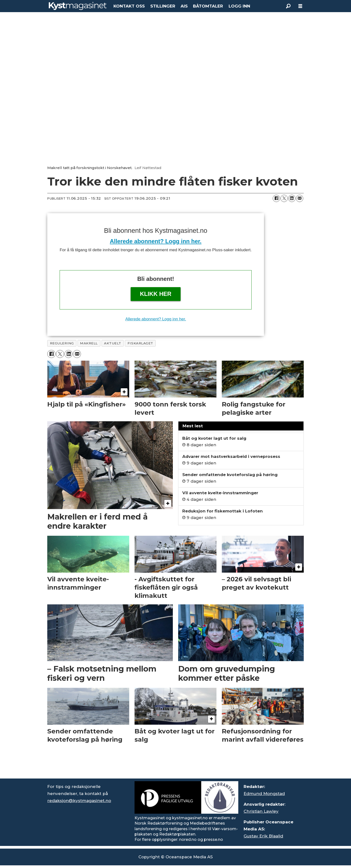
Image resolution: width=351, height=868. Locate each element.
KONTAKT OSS (129, 6)
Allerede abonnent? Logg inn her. (156, 241)
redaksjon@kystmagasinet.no (79, 801)
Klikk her (156, 294)
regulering (62, 343)
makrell (89, 343)
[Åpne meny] (300, 6)
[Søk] (288, 6)
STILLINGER (163, 6)
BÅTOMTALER (208, 6)
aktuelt (113, 343)
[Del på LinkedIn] (292, 198)
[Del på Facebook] (276, 198)
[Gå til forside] (78, 6)
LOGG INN (239, 6)
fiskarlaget (140, 343)
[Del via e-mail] (300, 198)
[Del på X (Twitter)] (284, 198)
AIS (184, 6)
